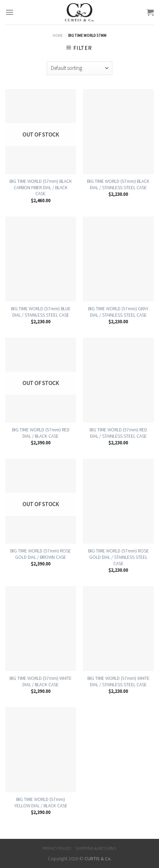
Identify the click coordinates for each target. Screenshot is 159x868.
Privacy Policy (57, 848)
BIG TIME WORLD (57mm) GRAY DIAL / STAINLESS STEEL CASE (118, 312)
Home (58, 35)
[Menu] (9, 12)
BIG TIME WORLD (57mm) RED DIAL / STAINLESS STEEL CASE (118, 433)
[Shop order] (79, 68)
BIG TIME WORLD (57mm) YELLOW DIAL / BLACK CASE (41, 803)
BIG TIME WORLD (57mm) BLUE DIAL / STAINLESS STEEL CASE (41, 312)
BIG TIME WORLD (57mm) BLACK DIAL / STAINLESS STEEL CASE (118, 184)
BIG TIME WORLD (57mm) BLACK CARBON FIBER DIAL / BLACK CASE (41, 187)
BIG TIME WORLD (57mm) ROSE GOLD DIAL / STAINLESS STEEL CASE (118, 557)
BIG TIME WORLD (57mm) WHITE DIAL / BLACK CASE (41, 681)
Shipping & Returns (96, 848)
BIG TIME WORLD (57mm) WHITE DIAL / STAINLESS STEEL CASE (118, 681)
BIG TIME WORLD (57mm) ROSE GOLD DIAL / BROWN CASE (41, 554)
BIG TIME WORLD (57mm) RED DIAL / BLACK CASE (41, 433)
